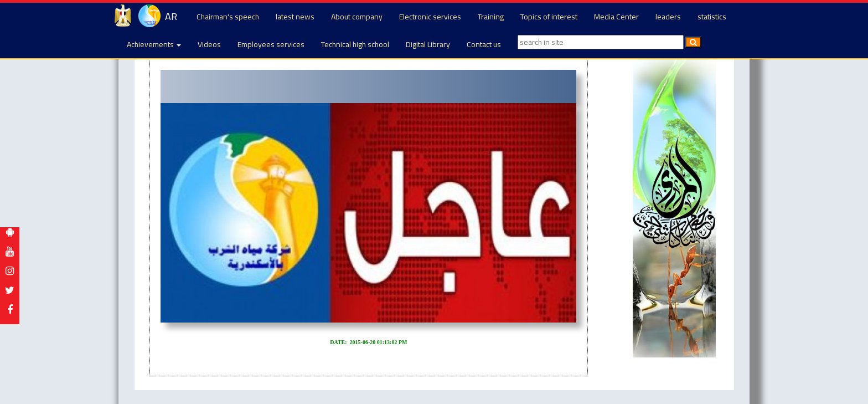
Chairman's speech (228, 17)
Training (491, 17)
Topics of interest (549, 17)
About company (357, 17)
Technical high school (355, 44)
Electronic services (430, 17)
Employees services (271, 44)
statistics (712, 17)
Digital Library (428, 44)
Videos (209, 44)
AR (171, 16)
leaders (668, 17)
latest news (295, 17)
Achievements (154, 44)
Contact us (484, 44)
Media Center (616, 17)
